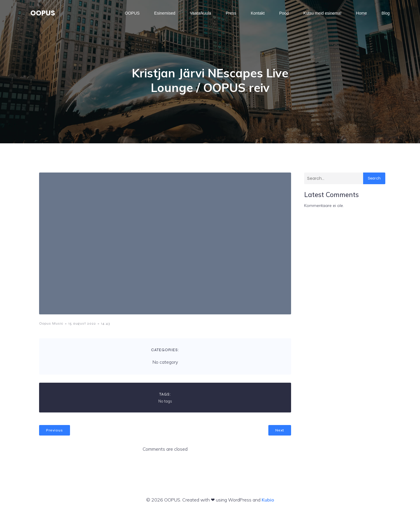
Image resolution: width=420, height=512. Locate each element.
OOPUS (132, 13)
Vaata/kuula (201, 13)
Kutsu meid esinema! (322, 13)
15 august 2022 (82, 323)
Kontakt (258, 13)
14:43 (105, 323)
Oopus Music (51, 323)
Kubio (268, 500)
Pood (284, 13)
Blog (386, 13)
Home (362, 13)
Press (231, 13)
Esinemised (165, 13)
